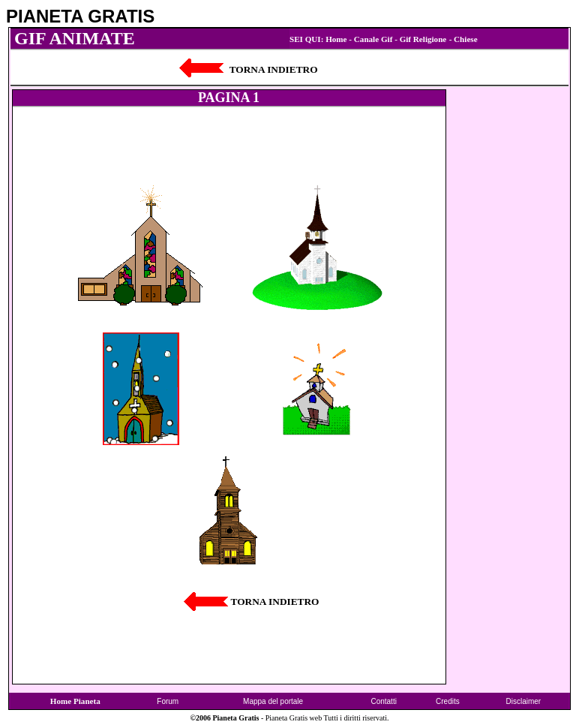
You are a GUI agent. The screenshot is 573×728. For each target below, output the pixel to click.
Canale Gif (373, 39)
